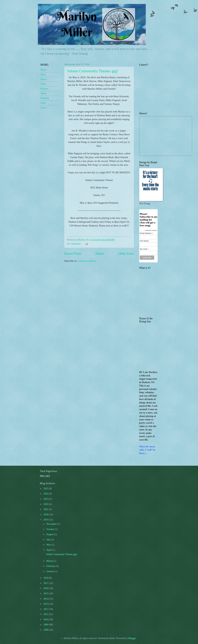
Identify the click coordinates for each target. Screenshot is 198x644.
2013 (46, 604)
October (51, 529)
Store (43, 75)
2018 (46, 578)
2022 (46, 504)
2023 (46, 499)
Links (43, 103)
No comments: (74, 244)
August (50, 534)
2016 (46, 588)
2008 (46, 630)
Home (100, 254)
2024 (46, 494)
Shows (44, 79)
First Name (144, 241)
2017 (46, 583)
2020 (46, 515)
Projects (44, 89)
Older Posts (126, 254)
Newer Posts (73, 254)
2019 (46, 520)
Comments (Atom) (87, 261)
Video (43, 84)
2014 (46, 599)
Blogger (132, 638)
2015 (46, 593)
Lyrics (44, 108)
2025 (46, 489)
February (51, 566)
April (49, 550)
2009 (46, 625)
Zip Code (144, 249)
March (50, 561)
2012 (46, 609)
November (52, 524)
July (49, 540)
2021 (46, 509)
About (44, 93)
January (51, 571)
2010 (46, 619)
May (49, 545)
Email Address (146, 233)
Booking (45, 98)
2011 (46, 614)
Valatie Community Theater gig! (93, 71)
